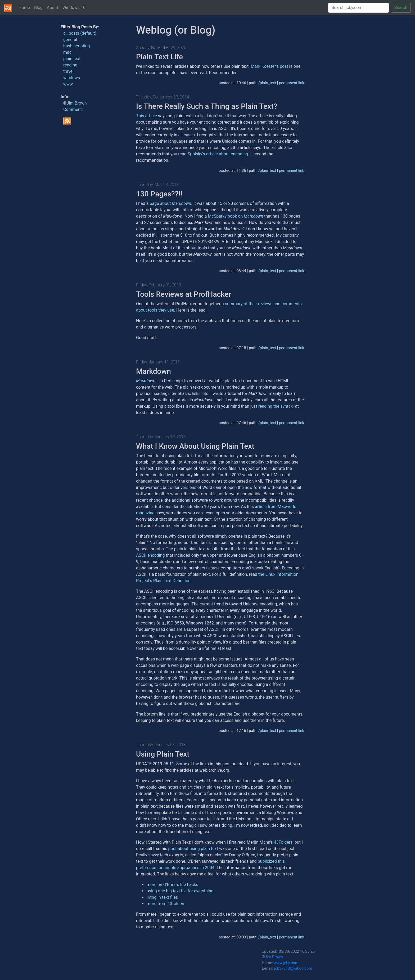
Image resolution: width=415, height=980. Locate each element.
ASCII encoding (150, 555)
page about (171, 203)
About (53, 8)
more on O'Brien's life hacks (172, 885)
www (68, 84)
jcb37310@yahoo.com (293, 968)
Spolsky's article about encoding (218, 154)
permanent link (292, 83)
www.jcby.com (286, 963)
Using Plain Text (163, 754)
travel (68, 71)
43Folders (283, 842)
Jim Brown (77, 103)
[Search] (358, 8)
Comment (73, 109)
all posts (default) (80, 33)
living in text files (162, 897)
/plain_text (267, 83)
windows (72, 78)
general (70, 40)
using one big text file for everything (180, 891)
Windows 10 (74, 8)
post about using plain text (193, 849)
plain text (72, 59)
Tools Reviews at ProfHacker (184, 294)
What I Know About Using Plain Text (195, 446)
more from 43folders (166, 904)
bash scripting (77, 46)
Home (24, 8)
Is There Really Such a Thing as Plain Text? (207, 106)
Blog (38, 8)
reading (70, 65)
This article (146, 116)
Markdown (154, 371)
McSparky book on (235, 216)
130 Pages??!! (159, 194)
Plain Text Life (159, 57)
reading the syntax (276, 406)
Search (401, 8)
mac (67, 52)
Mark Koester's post (269, 66)
